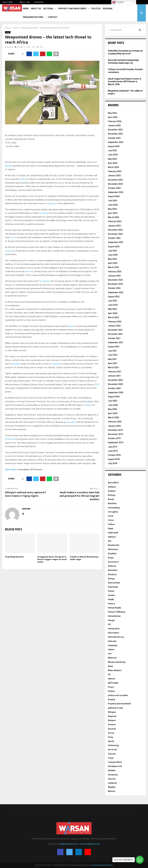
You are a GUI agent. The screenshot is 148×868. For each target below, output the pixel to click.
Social (111, 733)
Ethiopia (9, 166)
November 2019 (115, 434)
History (111, 604)
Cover (8, 32)
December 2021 (115, 330)
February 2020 (115, 422)
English (118, 2)
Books (111, 499)
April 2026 (113, 117)
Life (110, 654)
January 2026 (114, 125)
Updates (112, 770)
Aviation (112, 491)
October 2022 (114, 288)
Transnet (9, 251)
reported (29, 271)
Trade (111, 758)
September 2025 (116, 142)
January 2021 (114, 376)
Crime (111, 520)
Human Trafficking (117, 612)
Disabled (112, 554)
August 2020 (114, 397)
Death (111, 529)
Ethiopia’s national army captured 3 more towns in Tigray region (25, 494)
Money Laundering (117, 662)
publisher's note (115, 708)
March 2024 (113, 217)
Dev (110, 541)
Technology (113, 745)
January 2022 (114, 326)
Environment (114, 583)
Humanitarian (114, 616)
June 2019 (113, 451)
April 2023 (113, 263)
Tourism (112, 754)
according (44, 213)
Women (112, 791)
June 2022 (113, 305)
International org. (116, 637)
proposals (71, 422)
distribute (16, 364)
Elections (112, 574)
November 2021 (115, 334)
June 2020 (113, 405)
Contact (53, 17)
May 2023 (112, 259)
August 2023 (114, 247)
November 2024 (115, 184)
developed (10, 439)
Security (112, 729)
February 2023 (115, 272)
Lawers (111, 649)
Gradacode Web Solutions (102, 865)
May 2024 (112, 209)
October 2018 (114, 455)
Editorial (48, 9)
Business (112, 503)
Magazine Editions (33, 17)
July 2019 (112, 447)
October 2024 (114, 188)
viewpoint (112, 783)
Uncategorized (115, 766)
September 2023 (116, 242)
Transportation (115, 762)
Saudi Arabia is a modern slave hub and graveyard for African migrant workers (79, 496)
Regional (108, 9)
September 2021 (116, 342)
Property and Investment (72, 9)
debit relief (113, 533)
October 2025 (114, 138)
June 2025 (113, 155)
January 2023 (114, 276)
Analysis (112, 487)
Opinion (112, 679)
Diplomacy (113, 549)
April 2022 (113, 313)
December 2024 (115, 180)
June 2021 (113, 355)
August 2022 (114, 297)
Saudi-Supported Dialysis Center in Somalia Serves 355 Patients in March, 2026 (125, 82)
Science (112, 725)
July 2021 (112, 351)
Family (111, 591)
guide (71, 326)
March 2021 (113, 367)
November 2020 (115, 384)
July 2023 (112, 251)
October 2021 (114, 338)
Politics (96, 9)
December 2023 (115, 230)
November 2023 (115, 234)
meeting (23, 179)
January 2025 (114, 176)
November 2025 (115, 134)
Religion (112, 720)
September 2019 (116, 443)
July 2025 (112, 151)
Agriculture (113, 483)
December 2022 (115, 280)
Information (114, 633)
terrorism (113, 750)
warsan (10, 47)
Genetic (112, 595)
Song (110, 737)
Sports (111, 741)
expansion (51, 203)
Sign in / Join (23, 2)
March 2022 (113, 317)
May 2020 (112, 409)
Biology (112, 495)
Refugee (112, 712)
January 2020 (114, 426)
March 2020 (113, 417)
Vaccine (112, 779)
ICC (109, 624)
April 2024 (113, 213)
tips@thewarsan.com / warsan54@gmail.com (79, 844)
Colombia (56, 364)
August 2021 (114, 347)
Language (113, 645)
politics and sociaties (118, 695)
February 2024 (115, 221)
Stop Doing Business (14, 557)
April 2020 (113, 413)
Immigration (114, 629)
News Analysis (115, 670)
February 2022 (115, 322)
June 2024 (113, 205)
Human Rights (115, 608)
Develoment (114, 545)
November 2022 (115, 284)
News (26, 9)
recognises (45, 281)
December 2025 (115, 130)
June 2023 (113, 255)
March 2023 (113, 267)
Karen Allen (11, 470)
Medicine (112, 658)
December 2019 (115, 430)
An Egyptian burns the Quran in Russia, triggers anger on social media (52, 559)
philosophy (113, 683)
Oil (109, 674)
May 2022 (112, 309)
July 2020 (112, 401)
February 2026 (115, 121)
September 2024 (116, 192)
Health (111, 599)
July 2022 (112, 301)
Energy (111, 579)
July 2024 (112, 201)
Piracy (111, 687)
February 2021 (115, 372)
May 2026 (112, 113)
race (13, 237)
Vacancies (113, 775)
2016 (97, 384)
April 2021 (113, 363)
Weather (112, 787)
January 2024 (114, 226)
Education (113, 570)
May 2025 (112, 159)
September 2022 (116, 292)
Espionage (113, 587)
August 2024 (114, 196)
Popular (112, 699)
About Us (36, 9)
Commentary (114, 508)
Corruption (113, 512)
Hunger (111, 620)
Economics (39, 2)
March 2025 (113, 167)
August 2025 (114, 146)
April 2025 (113, 163)
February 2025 (115, 171)
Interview (112, 641)
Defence (112, 537)
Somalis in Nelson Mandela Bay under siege (84, 558)
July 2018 (112, 463)
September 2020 (116, 392)
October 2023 (114, 238)
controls (88, 405)
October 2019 (114, 438)
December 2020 (115, 380)
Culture (111, 524)
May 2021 (112, 359)
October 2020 (114, 388)
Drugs (111, 558)
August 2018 (114, 459)
